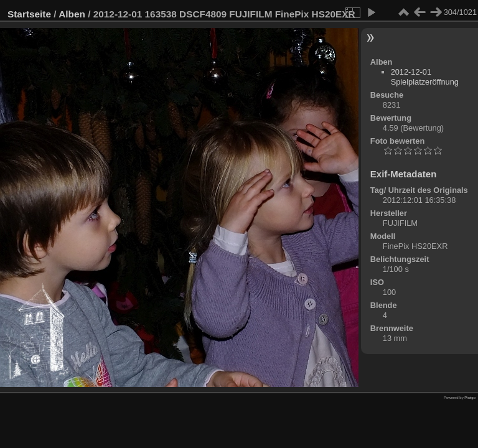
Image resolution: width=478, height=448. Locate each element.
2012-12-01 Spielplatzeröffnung (425, 77)
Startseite (29, 14)
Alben (72, 14)
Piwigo (470, 398)
